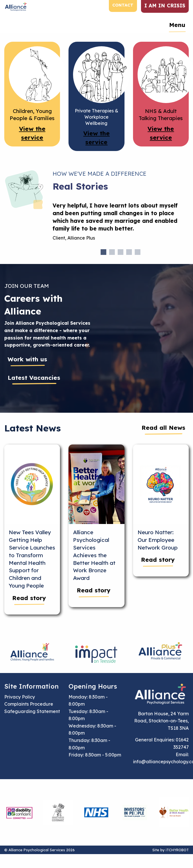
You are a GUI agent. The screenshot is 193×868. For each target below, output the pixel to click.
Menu (177, 25)
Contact (123, 5)
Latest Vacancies (34, 378)
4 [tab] (129, 252)
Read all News (163, 427)
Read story (29, 598)
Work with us (27, 359)
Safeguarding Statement (32, 711)
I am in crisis (165, 5)
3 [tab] (121, 252)
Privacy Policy (20, 697)
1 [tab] (103, 252)
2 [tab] (112, 252)
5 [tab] (138, 252)
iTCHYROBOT (177, 850)
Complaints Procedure (29, 704)
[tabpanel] (121, 224)
